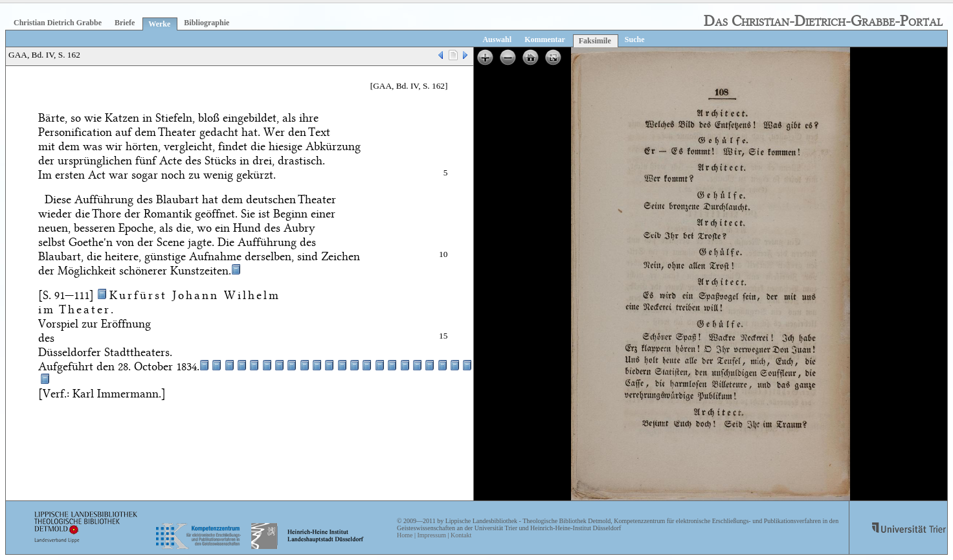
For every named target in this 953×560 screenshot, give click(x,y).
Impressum (431, 535)
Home (405, 535)
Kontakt (461, 535)
